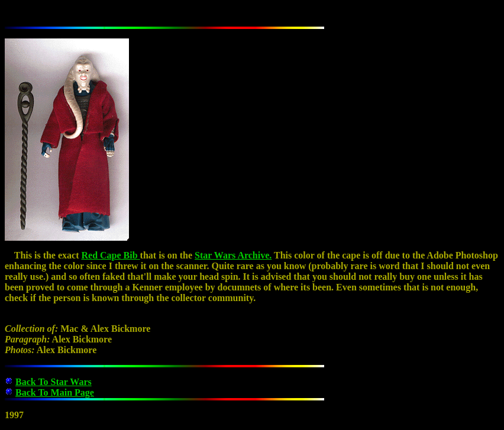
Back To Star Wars (54, 382)
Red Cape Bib (110, 255)
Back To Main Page (55, 392)
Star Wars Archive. (233, 255)
